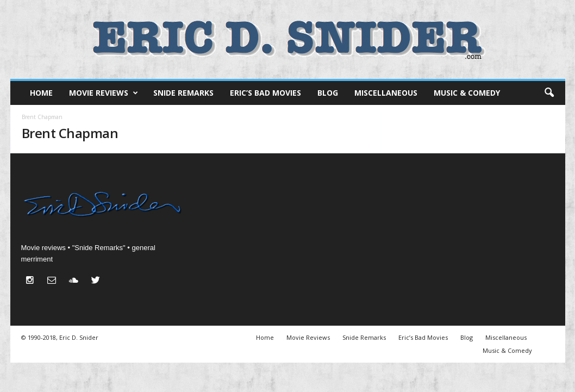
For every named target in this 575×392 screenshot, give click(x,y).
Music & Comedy (467, 93)
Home (41, 93)
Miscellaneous (386, 93)
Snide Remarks (183, 93)
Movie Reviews (104, 93)
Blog (328, 93)
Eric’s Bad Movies (265, 93)
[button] (549, 93)
